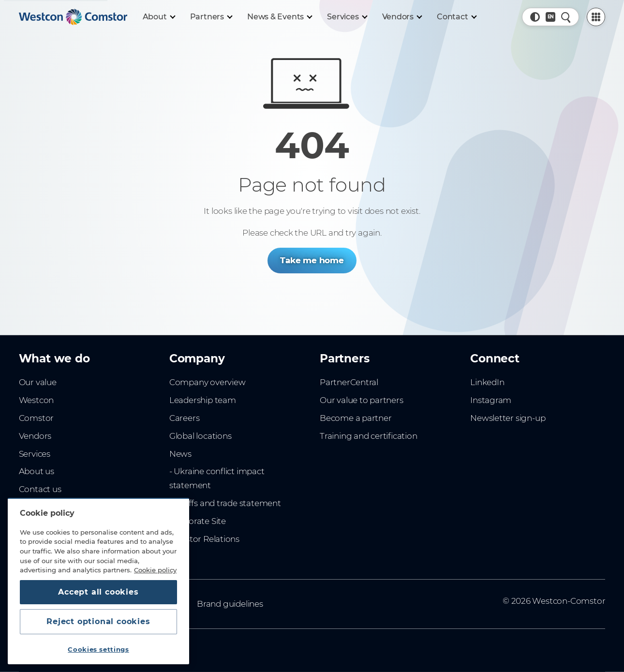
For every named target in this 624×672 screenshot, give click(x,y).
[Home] (73, 17)
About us (37, 471)
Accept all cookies (98, 592)
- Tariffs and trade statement (225, 503)
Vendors (35, 436)
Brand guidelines (230, 604)
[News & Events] (279, 17)
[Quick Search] (566, 17)
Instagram (491, 400)
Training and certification (368, 436)
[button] (535, 17)
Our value (38, 382)
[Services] (347, 17)
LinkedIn (487, 382)
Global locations (201, 436)
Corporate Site (198, 521)
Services (35, 454)
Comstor (37, 418)
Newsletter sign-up (508, 418)
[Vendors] (402, 17)
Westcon (37, 400)
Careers (185, 418)
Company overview (208, 382)
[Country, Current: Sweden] (550, 17)
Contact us (40, 489)
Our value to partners (362, 400)
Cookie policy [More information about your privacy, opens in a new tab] (155, 570)
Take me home (312, 260)
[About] (159, 17)
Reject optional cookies (98, 621)
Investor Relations (204, 539)
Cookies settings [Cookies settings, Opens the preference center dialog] (98, 649)
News (180, 454)
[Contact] (456, 17)
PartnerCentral (349, 382)
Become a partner (356, 418)
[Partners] (211, 17)
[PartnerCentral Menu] (596, 17)
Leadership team (203, 400)
